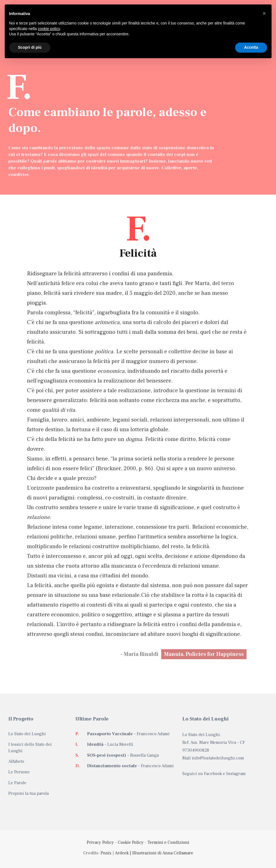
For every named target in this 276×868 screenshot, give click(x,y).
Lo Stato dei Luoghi (27, 734)
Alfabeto (16, 761)
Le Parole (17, 783)
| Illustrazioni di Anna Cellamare (161, 853)
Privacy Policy (100, 842)
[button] (264, 13)
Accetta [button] (251, 47)
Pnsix (106, 853)
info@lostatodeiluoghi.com (218, 758)
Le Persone (19, 772)
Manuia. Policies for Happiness (204, 654)
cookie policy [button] (49, 29)
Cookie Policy (131, 842)
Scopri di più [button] (30, 47)
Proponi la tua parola (28, 793)
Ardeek (122, 853)
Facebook (213, 774)
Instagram (236, 774)
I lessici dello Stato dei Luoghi (30, 747)
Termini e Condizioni (168, 842)
